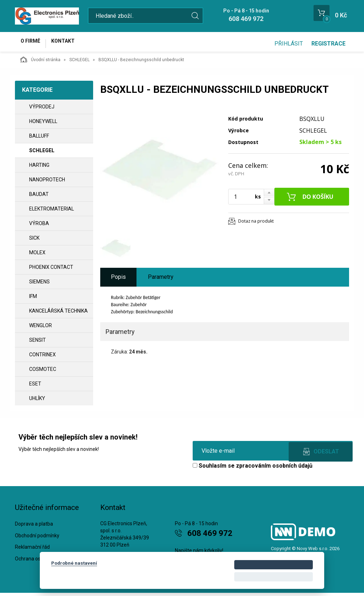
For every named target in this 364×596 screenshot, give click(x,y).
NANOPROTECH (47, 183)
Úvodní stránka (40, 63)
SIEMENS (39, 285)
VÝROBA (39, 227)
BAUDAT (39, 197)
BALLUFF (39, 139)
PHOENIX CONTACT (51, 270)
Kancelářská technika (58, 314)
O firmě (33, 43)
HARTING (39, 168)
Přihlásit (289, 44)
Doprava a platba (34, 527)
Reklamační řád (32, 550)
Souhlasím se (253, 469)
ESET (35, 387)
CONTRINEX (42, 358)
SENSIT (38, 343)
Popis (118, 280)
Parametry (161, 280)
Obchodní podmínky (37, 539)
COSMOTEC (43, 372)
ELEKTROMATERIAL (52, 212)
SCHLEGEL (79, 63)
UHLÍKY (37, 401)
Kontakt (70, 43)
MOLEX (37, 256)
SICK (34, 241)
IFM (33, 299)
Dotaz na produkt (256, 224)
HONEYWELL (43, 124)
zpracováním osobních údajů (274, 469)
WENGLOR (41, 329)
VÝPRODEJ (42, 110)
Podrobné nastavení (74, 563)
